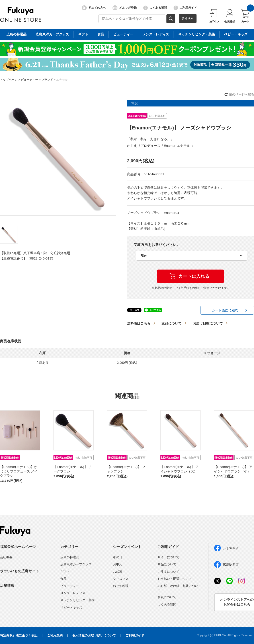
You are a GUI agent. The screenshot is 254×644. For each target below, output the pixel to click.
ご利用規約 (55, 635)
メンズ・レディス (73, 593)
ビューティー (29, 80)
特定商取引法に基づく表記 (19, 635)
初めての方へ (94, 8)
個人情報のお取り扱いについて (94, 635)
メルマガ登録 (125, 8)
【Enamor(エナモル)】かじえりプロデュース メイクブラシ (19, 471)
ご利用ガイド (185, 8)
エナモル (62, 80)
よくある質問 (155, 8)
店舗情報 (7, 586)
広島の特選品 (70, 557)
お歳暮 (118, 572)
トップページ (9, 80)
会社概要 (6, 557)
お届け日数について (208, 323)
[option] (58, 158)
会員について (167, 597)
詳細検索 (188, 18)
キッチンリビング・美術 (78, 600)
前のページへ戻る (242, 94)
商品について (167, 564)
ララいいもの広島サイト (20, 571)
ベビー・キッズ (71, 607)
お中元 (118, 564)
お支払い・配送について (175, 579)
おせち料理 (121, 586)
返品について (172, 323)
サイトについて (168, 557)
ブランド (47, 80)
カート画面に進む (225, 310)
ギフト (65, 572)
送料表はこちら (139, 323)
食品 (63, 579)
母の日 (118, 557)
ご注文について (168, 572)
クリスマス (121, 579)
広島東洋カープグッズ (76, 564)
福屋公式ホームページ (18, 547)
